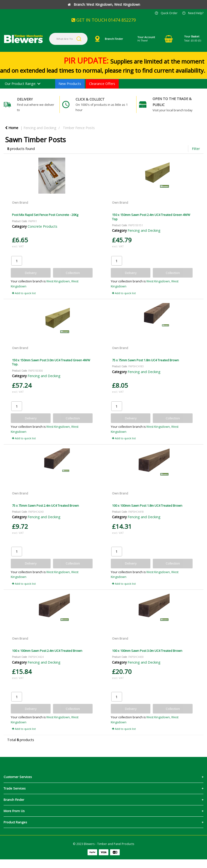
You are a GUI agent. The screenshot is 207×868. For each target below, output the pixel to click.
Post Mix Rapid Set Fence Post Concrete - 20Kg (45, 215)
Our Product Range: (20, 84)
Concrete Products (42, 226)
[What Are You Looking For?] (68, 39)
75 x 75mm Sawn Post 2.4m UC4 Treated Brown (45, 505)
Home (12, 128)
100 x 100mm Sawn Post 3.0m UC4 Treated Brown (147, 651)
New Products (70, 84)
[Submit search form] (79, 39)
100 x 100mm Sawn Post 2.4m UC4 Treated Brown (47, 651)
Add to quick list (24, 293)
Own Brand (20, 202)
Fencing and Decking (40, 128)
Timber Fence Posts (79, 128)
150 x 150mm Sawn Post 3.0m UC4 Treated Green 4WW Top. (51, 362)
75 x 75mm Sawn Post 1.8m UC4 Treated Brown (145, 360)
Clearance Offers (102, 84)
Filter (196, 149)
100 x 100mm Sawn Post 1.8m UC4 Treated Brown (147, 505)
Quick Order (169, 13)
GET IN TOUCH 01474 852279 (104, 20)
